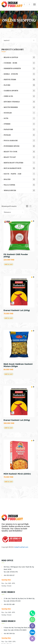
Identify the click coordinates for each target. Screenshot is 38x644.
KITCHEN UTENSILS (20, 102)
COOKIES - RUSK (20, 63)
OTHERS (20, 124)
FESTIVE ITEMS (20, 80)
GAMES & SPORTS (20, 91)
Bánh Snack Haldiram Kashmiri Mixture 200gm (18, 365)
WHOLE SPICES (20, 190)
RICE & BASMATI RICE (20, 168)
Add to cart (9, 264)
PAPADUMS (20, 129)
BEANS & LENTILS (20, 57)
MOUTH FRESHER (20, 107)
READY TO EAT (20, 157)
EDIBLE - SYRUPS (20, 74)
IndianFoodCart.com (21, 547)
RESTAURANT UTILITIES (20, 163)
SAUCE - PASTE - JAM (20, 174)
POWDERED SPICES (20, 146)
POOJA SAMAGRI (20, 141)
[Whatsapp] (32, 620)
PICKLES (20, 135)
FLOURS (20, 85)
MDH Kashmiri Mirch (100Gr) (17, 474)
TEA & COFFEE (20, 185)
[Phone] (32, 613)
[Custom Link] (32, 632)
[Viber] (32, 626)
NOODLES (20, 113)
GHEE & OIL (20, 96)
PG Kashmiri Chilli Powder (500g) (16, 256)
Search (34, 40)
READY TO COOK (20, 152)
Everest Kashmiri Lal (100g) (17, 310)
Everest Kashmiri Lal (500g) (17, 420)
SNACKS (20, 179)
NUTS (20, 118)
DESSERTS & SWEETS (20, 68)
